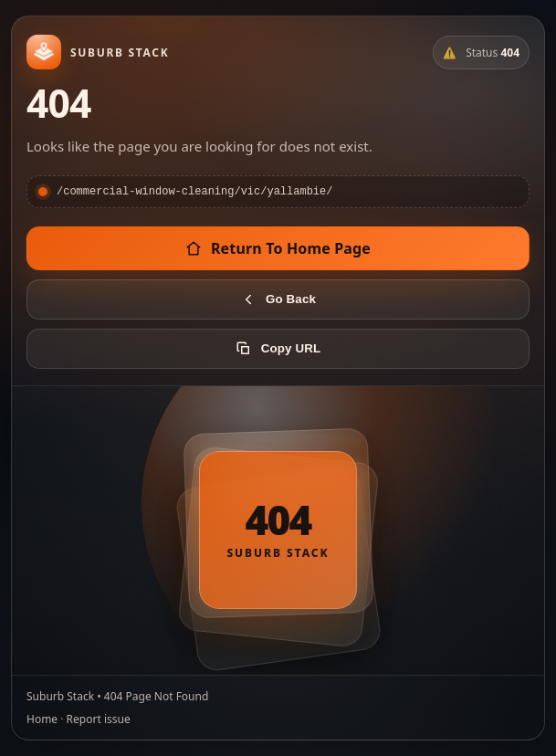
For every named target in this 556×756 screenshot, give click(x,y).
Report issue (99, 720)
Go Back (278, 300)
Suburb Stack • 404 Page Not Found (117, 697)
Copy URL (278, 350)
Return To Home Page (278, 249)
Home (42, 720)
